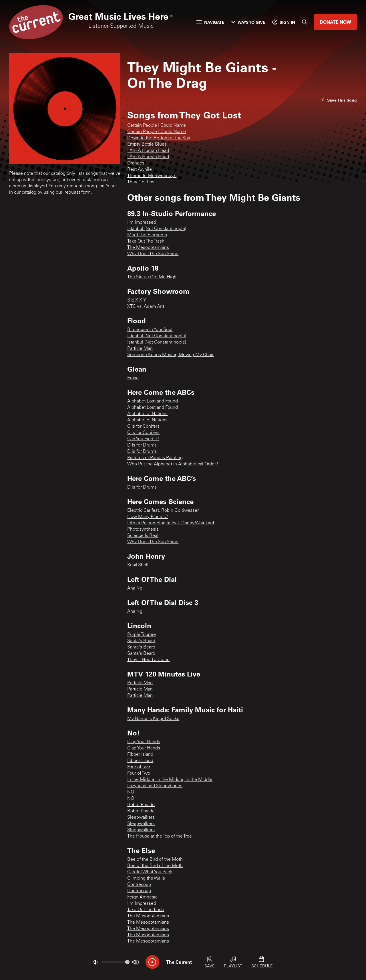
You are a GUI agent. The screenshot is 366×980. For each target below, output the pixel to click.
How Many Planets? (148, 517)
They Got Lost (142, 182)
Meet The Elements (147, 235)
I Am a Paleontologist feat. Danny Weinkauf (171, 523)
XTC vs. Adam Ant (146, 307)
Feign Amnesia (142, 897)
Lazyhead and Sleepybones (155, 786)
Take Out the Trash (146, 910)
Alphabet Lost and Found (153, 401)
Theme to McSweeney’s (152, 176)
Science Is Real (143, 536)
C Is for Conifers (143, 426)
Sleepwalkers (141, 818)
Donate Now (335, 22)
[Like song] (339, 100)
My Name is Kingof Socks (153, 719)
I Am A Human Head (148, 151)
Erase (133, 378)
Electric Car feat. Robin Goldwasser (163, 511)
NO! (132, 792)
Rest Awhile (140, 170)
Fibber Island (140, 755)
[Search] (305, 22)
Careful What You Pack (150, 872)
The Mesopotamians (148, 248)
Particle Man (140, 349)
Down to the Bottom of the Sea (159, 138)
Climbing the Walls (146, 878)
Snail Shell (138, 565)
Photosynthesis (143, 529)
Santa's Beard (141, 641)
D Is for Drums (142, 445)
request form (78, 193)
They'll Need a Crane (148, 660)
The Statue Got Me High (152, 277)
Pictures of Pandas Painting (155, 458)
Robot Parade (141, 805)
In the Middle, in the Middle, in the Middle (170, 780)
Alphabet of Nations (147, 414)
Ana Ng (135, 588)
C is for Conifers (143, 433)
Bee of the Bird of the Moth (155, 860)
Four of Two (139, 767)
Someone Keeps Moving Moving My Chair (170, 355)
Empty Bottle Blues (147, 144)
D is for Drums (142, 452)
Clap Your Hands (144, 742)
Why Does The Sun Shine (153, 254)
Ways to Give (248, 22)
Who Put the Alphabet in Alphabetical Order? (173, 464)
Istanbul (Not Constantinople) (157, 229)
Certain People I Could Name (157, 126)
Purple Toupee (142, 635)
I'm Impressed (142, 223)
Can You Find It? (143, 439)
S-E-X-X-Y (137, 300)
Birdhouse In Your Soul (150, 330)
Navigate (210, 22)
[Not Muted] (95, 962)
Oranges (136, 163)
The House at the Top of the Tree (160, 836)
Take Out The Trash (146, 241)
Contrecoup (139, 885)
